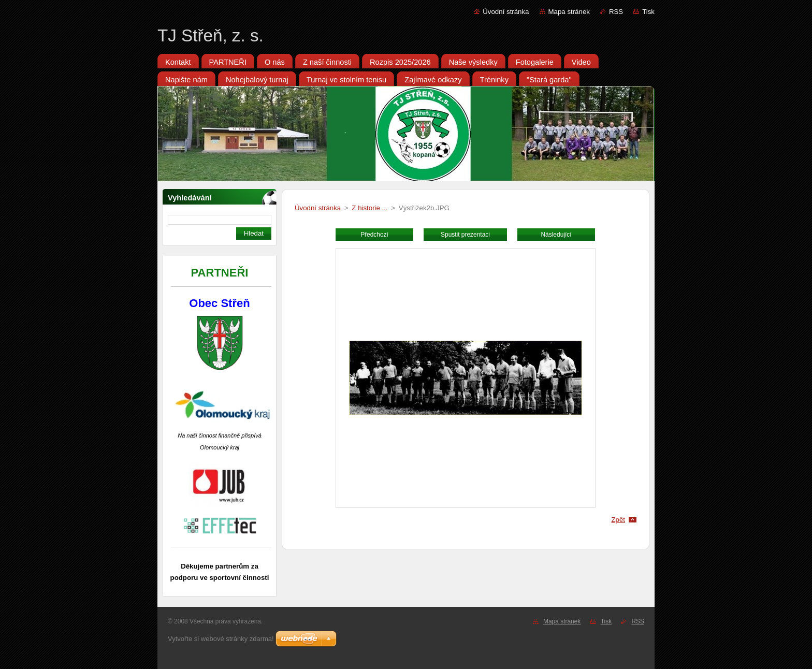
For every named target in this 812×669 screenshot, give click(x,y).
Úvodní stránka (506, 12)
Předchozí (374, 235)
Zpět (618, 520)
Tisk (648, 12)
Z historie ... (369, 208)
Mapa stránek (569, 12)
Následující (556, 235)
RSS (616, 12)
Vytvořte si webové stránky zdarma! (221, 639)
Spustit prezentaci (465, 235)
